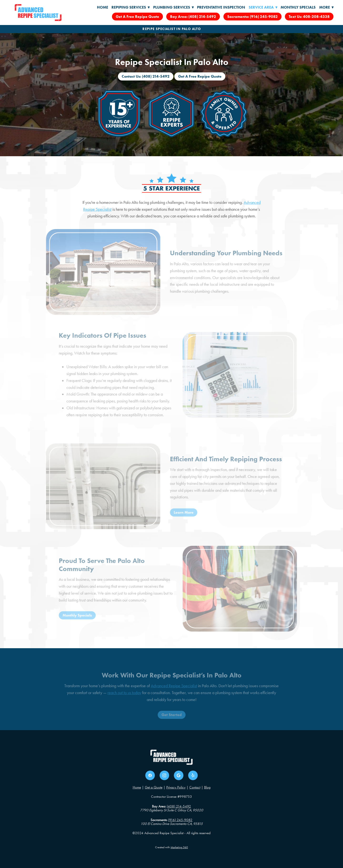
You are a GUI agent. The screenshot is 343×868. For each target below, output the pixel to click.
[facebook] (150, 775)
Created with (171, 847)
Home (103, 7)
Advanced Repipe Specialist (174, 691)
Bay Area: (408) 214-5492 (193, 17)
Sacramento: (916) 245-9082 (252, 17)
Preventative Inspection (221, 7)
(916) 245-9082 (180, 820)
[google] (179, 775)
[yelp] (193, 775)
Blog (207, 787)
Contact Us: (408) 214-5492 (146, 76)
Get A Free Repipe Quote (137, 17)
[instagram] (164, 775)
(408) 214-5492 (179, 806)
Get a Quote (154, 787)
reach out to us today (124, 698)
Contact (195, 787)
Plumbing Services (173, 7)
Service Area (263, 7)
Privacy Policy (176, 787)
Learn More (179, 512)
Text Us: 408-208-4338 (309, 17)
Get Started (172, 720)
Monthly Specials (298, 7)
